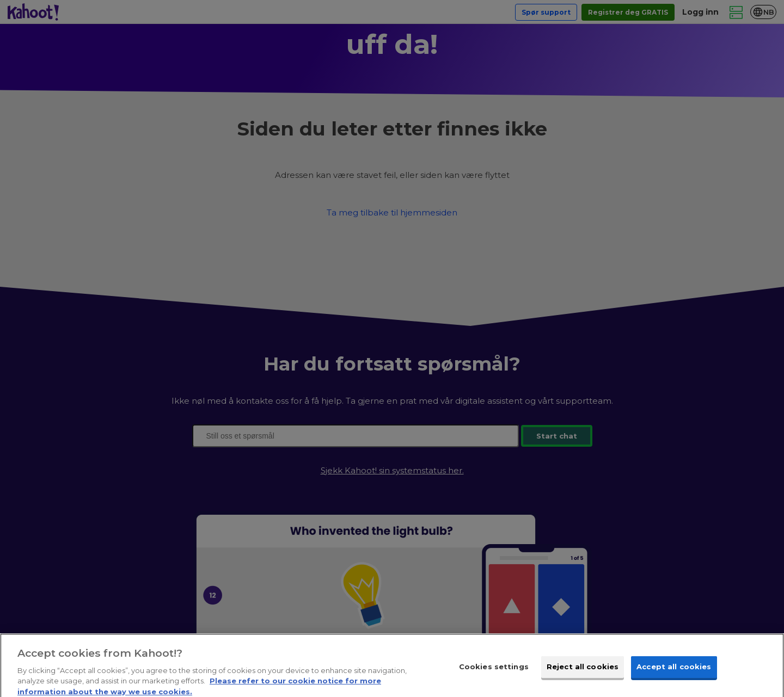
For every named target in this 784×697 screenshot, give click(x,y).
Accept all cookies (674, 674)
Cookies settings (494, 674)
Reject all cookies (583, 674)
